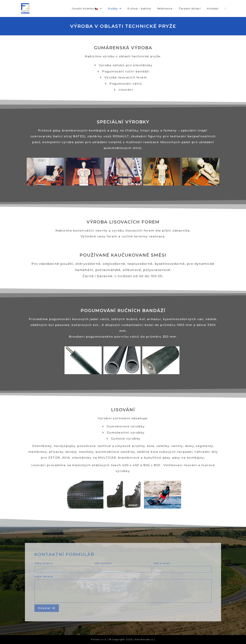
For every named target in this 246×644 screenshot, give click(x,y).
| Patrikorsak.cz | (144, 639)
